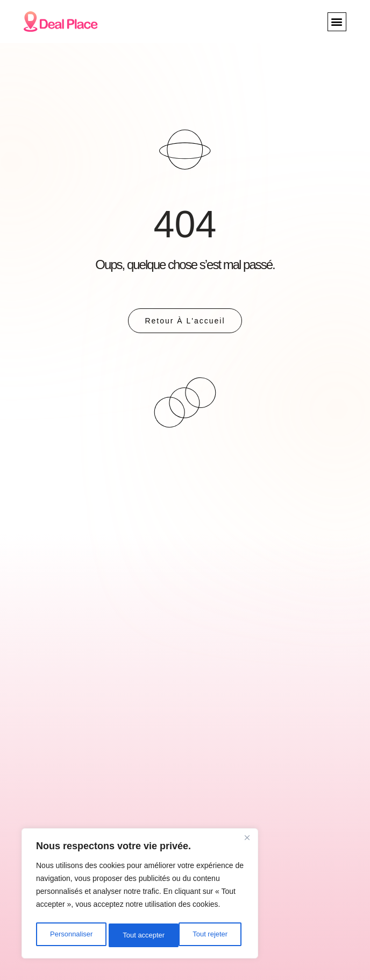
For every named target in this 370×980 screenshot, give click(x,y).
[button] (337, 22)
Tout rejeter (140, 935)
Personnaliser (71, 935)
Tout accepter (209, 935)
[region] (140, 896)
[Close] (247, 842)
